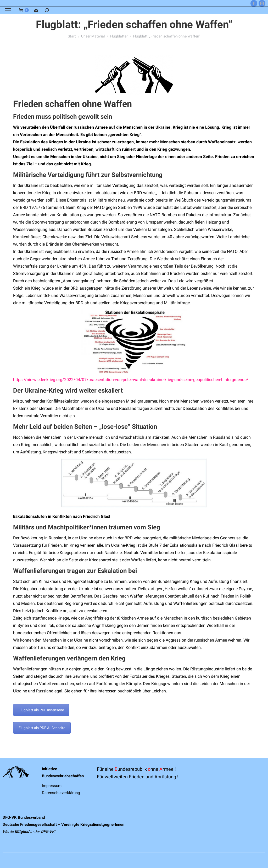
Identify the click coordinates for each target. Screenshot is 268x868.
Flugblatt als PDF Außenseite (42, 728)
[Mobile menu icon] (8, 10)
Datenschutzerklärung (61, 793)
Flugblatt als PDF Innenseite (41, 710)
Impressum (52, 786)
